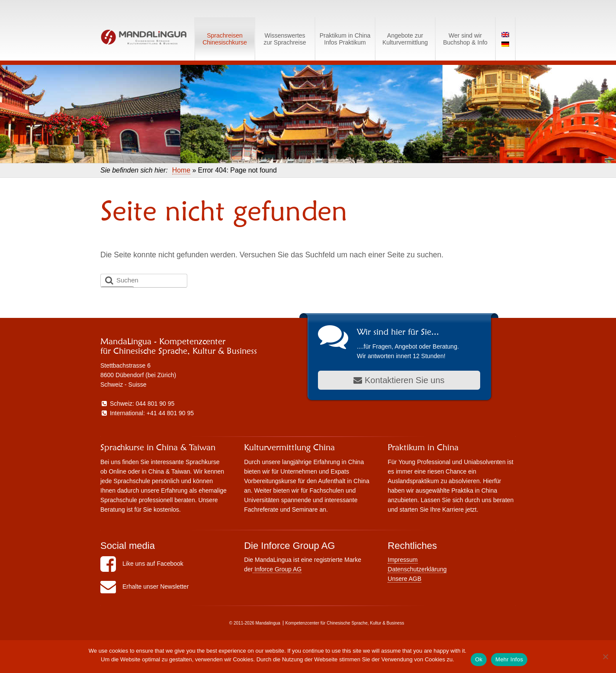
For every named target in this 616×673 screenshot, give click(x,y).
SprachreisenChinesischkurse (225, 39)
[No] (605, 657)
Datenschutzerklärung (417, 569)
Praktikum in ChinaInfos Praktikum (345, 39)
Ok (479, 659)
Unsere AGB (404, 579)
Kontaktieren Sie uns (399, 380)
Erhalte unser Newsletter (144, 586)
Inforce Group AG (277, 569)
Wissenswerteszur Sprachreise (285, 39)
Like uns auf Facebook (142, 564)
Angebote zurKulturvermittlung (405, 39)
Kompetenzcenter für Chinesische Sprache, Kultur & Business (345, 623)
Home (181, 170)
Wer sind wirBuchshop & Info (465, 39)
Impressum (403, 560)
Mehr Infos (509, 659)
